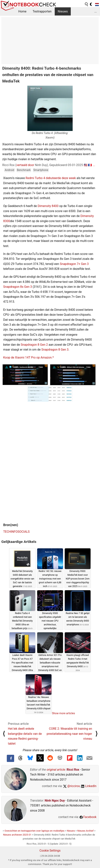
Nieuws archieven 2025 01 (17, 835)
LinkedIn (89, 786)
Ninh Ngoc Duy (55, 801)
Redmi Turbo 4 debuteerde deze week (51, 178)
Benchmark (24, 170)
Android (9, 170)
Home (22, 11)
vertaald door (25, 165)
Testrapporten (42, 11)
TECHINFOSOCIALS (16, 532)
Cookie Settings (50, 851)
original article (56, 770)
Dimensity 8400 (48, 206)
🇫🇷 (90, 165)
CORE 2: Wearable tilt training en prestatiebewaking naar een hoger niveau (69, 734)
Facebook (88, 817)
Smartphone (41, 170)
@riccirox (72, 786)
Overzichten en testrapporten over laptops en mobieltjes (34, 831)
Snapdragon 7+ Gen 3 (74, 264)
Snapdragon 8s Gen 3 (18, 287)
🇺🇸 (86, 165)
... (96, 11)
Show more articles (64, 713)
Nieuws (63, 11)
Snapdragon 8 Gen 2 (34, 345)
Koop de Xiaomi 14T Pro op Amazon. (28, 357)
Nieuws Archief (85, 831)
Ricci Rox (73, 770)
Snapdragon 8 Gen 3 (55, 350)
